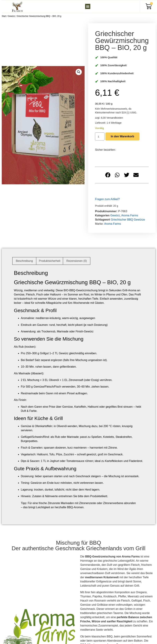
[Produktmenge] (100, 136)
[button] (88, 6)
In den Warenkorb (123, 136)
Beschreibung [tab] (24, 261)
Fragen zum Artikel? (107, 199)
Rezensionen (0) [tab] (77, 261)
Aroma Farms (130, 215)
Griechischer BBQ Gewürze (128, 220)
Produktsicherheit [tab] (50, 261)
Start (4, 16)
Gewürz (11, 16)
